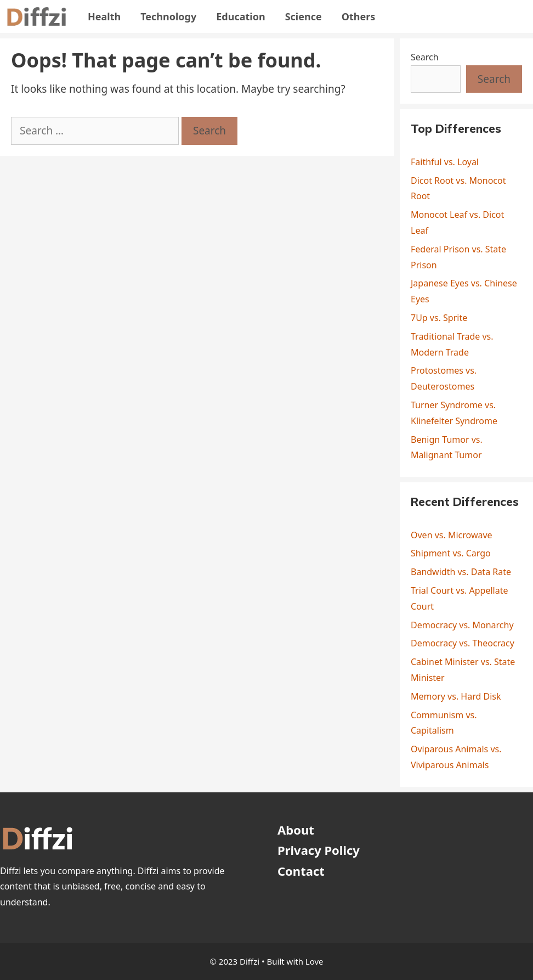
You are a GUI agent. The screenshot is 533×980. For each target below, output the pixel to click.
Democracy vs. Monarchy (462, 625)
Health (104, 16)
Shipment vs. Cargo (451, 553)
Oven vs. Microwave (452, 535)
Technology (168, 16)
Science (304, 16)
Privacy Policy (319, 850)
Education (240, 16)
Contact (301, 871)
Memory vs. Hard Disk (456, 696)
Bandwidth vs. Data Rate (461, 572)
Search (425, 57)
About (296, 830)
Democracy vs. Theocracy (463, 643)
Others (359, 16)
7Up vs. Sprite (439, 318)
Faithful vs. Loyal (445, 162)
